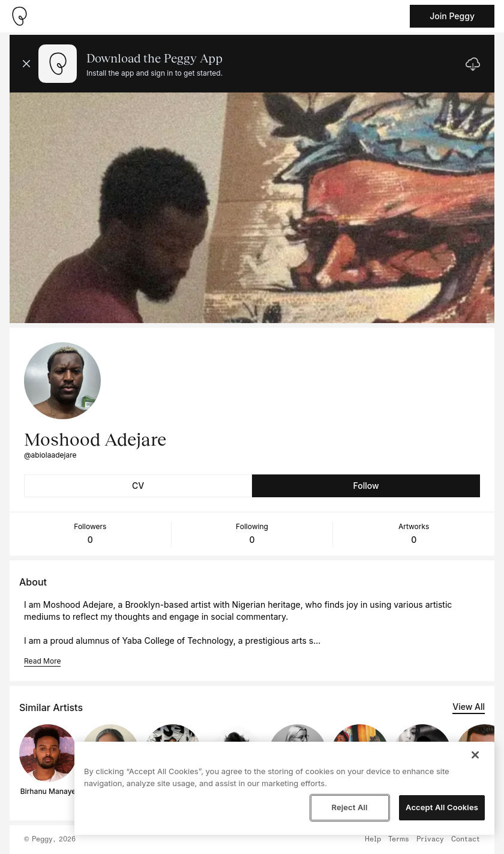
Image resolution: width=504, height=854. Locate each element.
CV (138, 486)
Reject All (349, 807)
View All (469, 707)
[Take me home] (19, 16)
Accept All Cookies (442, 807)
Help (373, 840)
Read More (42, 661)
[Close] (475, 755)
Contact (466, 840)
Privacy (430, 840)
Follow (366, 486)
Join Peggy (452, 16)
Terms (399, 840)
